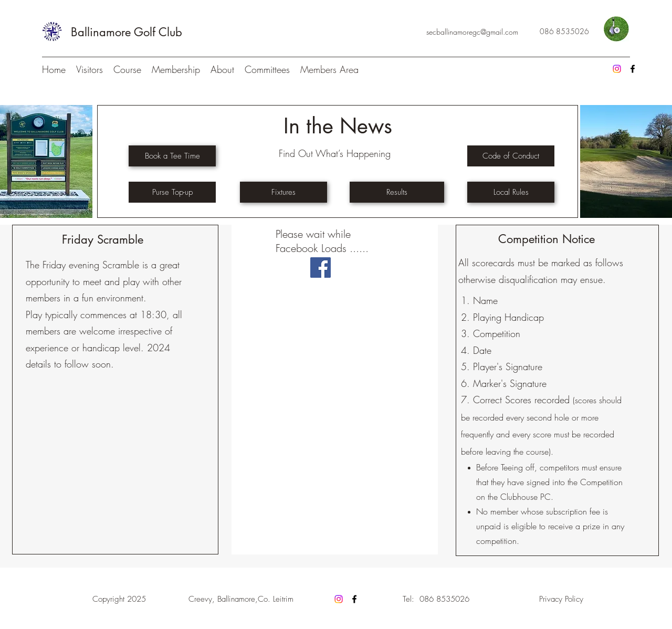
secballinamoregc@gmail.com (472, 32)
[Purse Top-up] (172, 192)
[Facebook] (633, 69)
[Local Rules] (511, 192)
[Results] (397, 192)
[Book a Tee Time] (172, 156)
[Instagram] (617, 69)
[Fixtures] (283, 192)
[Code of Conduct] (511, 156)
